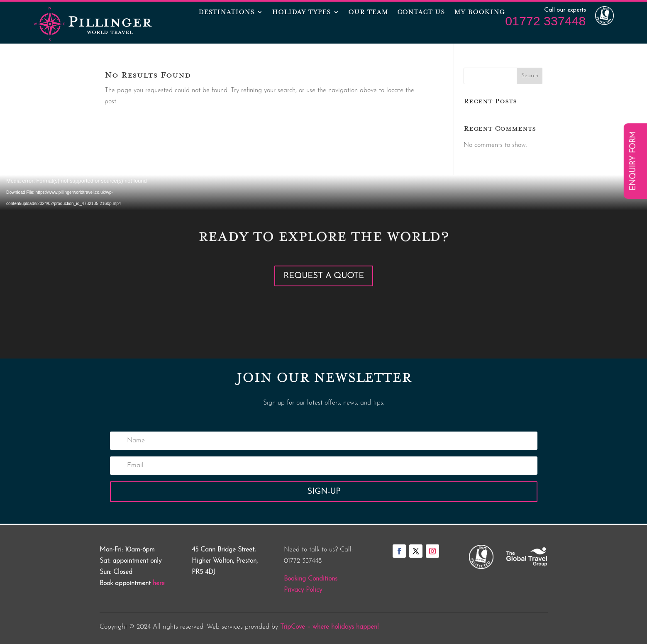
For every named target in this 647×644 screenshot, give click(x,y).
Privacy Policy (303, 590)
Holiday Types (301, 13)
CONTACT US (421, 13)
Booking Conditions (311, 579)
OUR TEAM (368, 13)
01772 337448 (545, 21)
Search (530, 76)
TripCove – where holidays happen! (329, 627)
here (159, 583)
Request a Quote (324, 276)
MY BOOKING (479, 13)
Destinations (226, 13)
